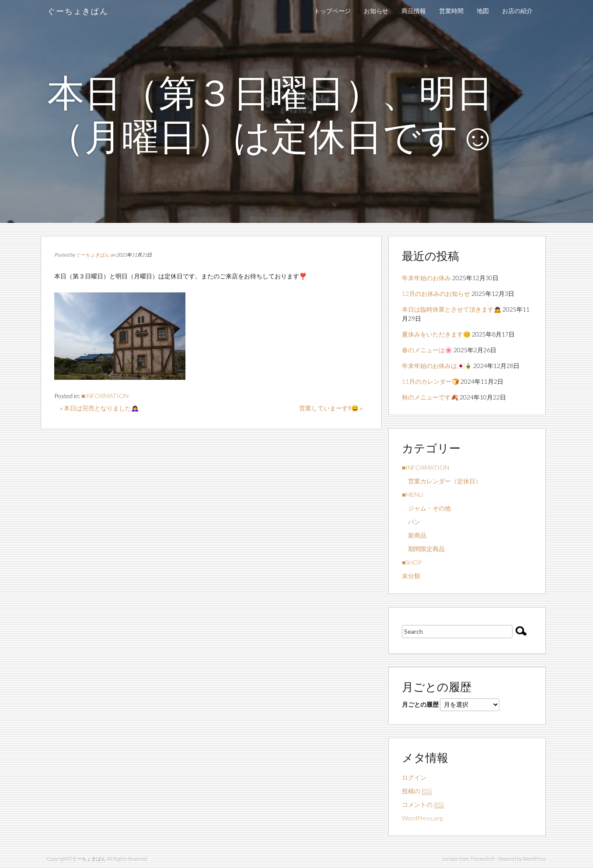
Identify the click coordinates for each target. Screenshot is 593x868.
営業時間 (451, 11)
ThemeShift (483, 859)
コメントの (423, 805)
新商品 (414, 535)
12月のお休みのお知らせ (436, 293)
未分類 (411, 576)
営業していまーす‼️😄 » (331, 408)
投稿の (417, 791)
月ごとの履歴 (420, 704)
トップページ (332, 11)
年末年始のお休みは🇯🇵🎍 (437, 366)
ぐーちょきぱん (78, 11)
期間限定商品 (423, 549)
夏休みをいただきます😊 (436, 334)
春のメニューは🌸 (427, 350)
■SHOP (412, 562)
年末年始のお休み (426, 278)
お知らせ (376, 11)
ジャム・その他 (426, 508)
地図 (483, 11)
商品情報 (414, 11)
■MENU (412, 495)
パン (411, 522)
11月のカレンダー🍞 (431, 381)
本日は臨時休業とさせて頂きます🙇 (452, 309)
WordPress (534, 859)
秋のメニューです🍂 (430, 397)
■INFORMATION (105, 396)
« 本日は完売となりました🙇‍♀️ (99, 408)
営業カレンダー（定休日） (442, 481)
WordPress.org (422, 818)
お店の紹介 (517, 11)
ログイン (414, 777)
